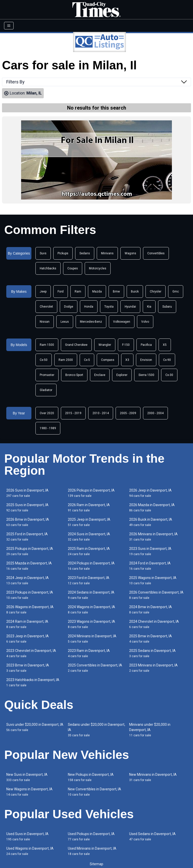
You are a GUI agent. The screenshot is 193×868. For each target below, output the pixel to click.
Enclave (100, 375)
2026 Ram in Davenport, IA (89, 508)
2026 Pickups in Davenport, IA (91, 493)
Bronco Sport (74, 375)
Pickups (63, 253)
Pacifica (146, 345)
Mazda (97, 292)
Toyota (109, 307)
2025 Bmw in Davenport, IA (151, 639)
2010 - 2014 (101, 413)
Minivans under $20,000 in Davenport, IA (150, 730)
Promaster (47, 375)
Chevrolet (46, 307)
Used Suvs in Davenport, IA (27, 836)
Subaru (167, 307)
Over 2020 (47, 413)
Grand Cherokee (76, 345)
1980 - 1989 (48, 428)
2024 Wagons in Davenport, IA (91, 610)
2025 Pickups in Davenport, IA (30, 551)
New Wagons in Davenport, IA (29, 792)
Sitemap (96, 864)
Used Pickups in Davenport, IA (91, 836)
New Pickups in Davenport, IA (91, 777)
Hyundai (130, 307)
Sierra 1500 (146, 375)
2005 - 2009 (128, 413)
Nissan (45, 322)
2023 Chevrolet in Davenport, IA (31, 653)
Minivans (107, 253)
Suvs (43, 253)
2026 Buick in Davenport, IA (151, 522)
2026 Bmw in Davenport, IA (28, 522)
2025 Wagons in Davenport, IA (153, 580)
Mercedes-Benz (91, 322)
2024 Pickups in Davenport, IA (91, 566)
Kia (149, 307)
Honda (89, 307)
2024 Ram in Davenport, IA (27, 624)
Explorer (122, 375)
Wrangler (105, 345)
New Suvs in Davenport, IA (27, 777)
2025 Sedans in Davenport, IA (152, 653)
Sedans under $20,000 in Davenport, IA (96, 730)
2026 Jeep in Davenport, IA (150, 493)
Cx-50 (44, 360)
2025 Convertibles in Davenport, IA (95, 668)
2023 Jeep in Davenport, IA (28, 639)
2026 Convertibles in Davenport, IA (156, 595)
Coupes (73, 268)
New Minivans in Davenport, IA (153, 777)
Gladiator (46, 390)
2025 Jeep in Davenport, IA (89, 522)
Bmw (116, 292)
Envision (146, 360)
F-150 (126, 345)
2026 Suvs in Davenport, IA (27, 493)
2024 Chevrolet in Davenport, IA (154, 624)
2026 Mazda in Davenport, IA (152, 508)
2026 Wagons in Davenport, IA (30, 610)
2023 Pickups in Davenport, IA (30, 595)
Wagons (130, 253)
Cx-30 (169, 375)
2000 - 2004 (155, 413)
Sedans (85, 253)
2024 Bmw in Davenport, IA (151, 610)
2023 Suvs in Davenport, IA (150, 551)
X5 (165, 345)
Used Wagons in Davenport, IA (30, 851)
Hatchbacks (48, 268)
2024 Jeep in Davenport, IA (28, 580)
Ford (61, 292)
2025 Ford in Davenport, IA (27, 537)
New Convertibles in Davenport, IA (94, 792)
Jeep (43, 292)
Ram (78, 292)
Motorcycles (98, 268)
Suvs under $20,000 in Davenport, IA (35, 727)
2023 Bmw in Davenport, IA (28, 668)
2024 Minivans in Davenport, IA (92, 639)
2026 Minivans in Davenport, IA (153, 537)
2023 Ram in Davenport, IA (89, 653)
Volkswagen (122, 322)
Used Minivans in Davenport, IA (92, 851)
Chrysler (156, 292)
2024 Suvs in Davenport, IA (89, 537)
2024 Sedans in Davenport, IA (91, 595)
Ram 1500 (47, 345)
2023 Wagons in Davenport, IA (91, 624)
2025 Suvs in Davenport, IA (27, 508)
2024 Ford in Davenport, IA (150, 566)
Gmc (176, 292)
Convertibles (156, 253)
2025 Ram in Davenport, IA (89, 551)
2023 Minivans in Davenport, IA (153, 668)
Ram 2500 (66, 360)
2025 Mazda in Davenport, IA (29, 566)
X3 (127, 360)
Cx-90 (167, 360)
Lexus (65, 322)
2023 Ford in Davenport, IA (89, 580)
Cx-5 (87, 360)
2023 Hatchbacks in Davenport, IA (33, 682)
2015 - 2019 (73, 413)
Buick (135, 292)
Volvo (145, 322)
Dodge (69, 307)
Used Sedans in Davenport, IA (152, 836)
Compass (108, 360)
